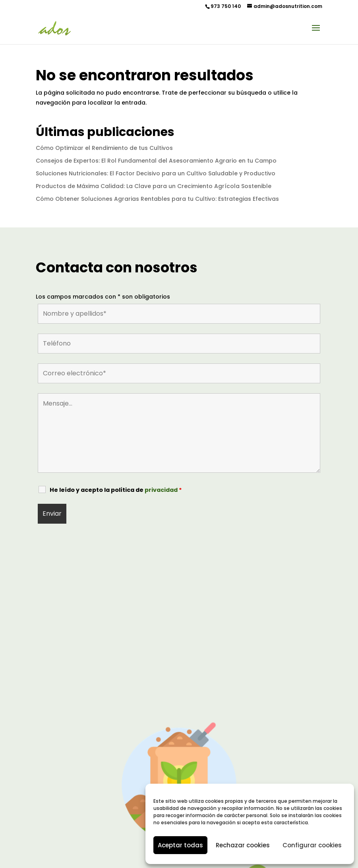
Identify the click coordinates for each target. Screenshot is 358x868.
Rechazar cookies (243, 845)
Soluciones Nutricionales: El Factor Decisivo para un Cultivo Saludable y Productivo (156, 173)
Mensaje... (179, 433)
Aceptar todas (180, 845)
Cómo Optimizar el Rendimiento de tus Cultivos (104, 148)
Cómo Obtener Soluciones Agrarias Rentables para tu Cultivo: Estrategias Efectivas (157, 199)
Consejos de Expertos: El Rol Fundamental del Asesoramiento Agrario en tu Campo (156, 161)
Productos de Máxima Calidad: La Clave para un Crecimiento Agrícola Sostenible (154, 186)
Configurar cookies (312, 845)
